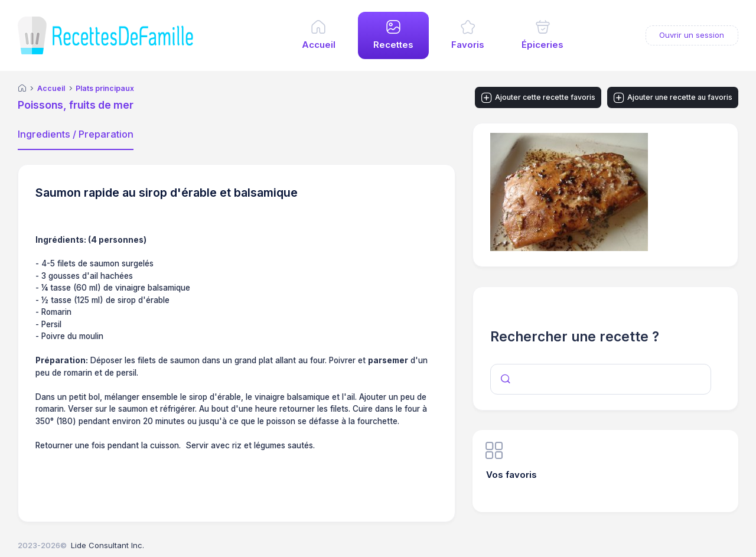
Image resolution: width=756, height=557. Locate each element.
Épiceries (542, 45)
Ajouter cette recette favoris (538, 98)
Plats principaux (105, 89)
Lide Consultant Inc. (107, 545)
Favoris (468, 45)
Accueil (319, 45)
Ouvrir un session (692, 35)
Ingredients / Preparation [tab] (76, 134)
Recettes (393, 45)
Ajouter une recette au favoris (673, 98)
